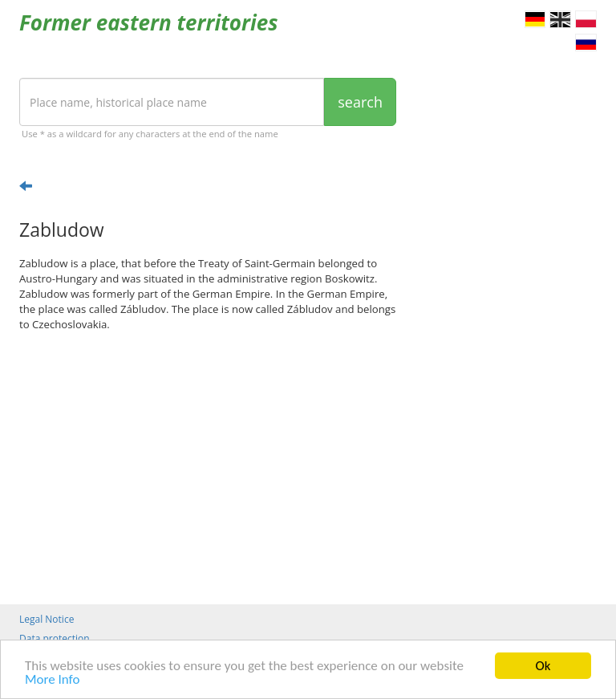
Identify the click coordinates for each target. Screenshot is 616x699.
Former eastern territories (149, 22)
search (360, 102)
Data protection (55, 638)
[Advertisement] (208, 468)
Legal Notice (47, 619)
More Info (52, 680)
